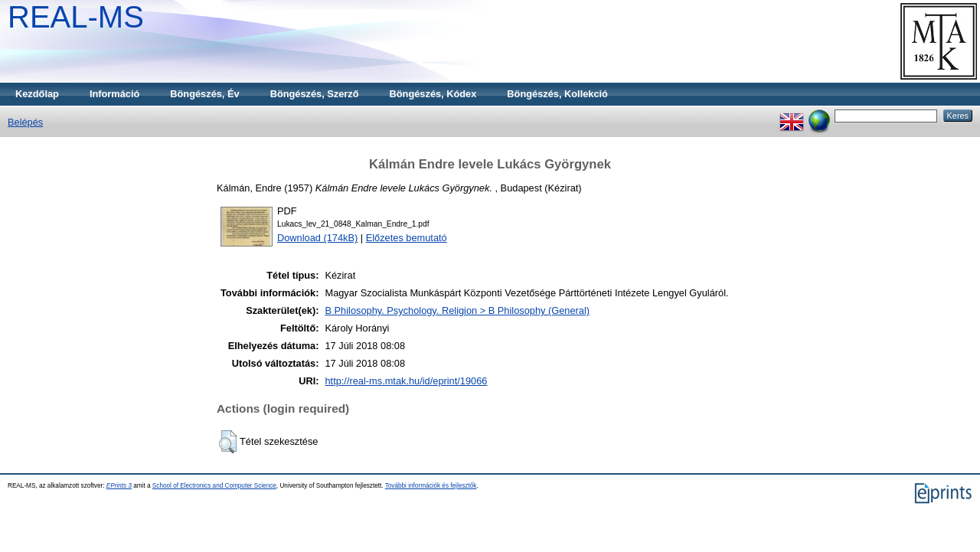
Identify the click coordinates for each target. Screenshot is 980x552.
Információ (114, 94)
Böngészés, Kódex (433, 94)
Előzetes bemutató (407, 238)
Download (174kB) (317, 238)
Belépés (25, 122)
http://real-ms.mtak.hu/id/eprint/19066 (406, 381)
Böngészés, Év (204, 94)
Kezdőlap (37, 94)
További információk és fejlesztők (431, 486)
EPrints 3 (119, 486)
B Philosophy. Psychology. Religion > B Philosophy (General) (457, 310)
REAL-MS (76, 17)
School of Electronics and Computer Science (214, 486)
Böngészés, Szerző (315, 94)
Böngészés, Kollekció (557, 94)
